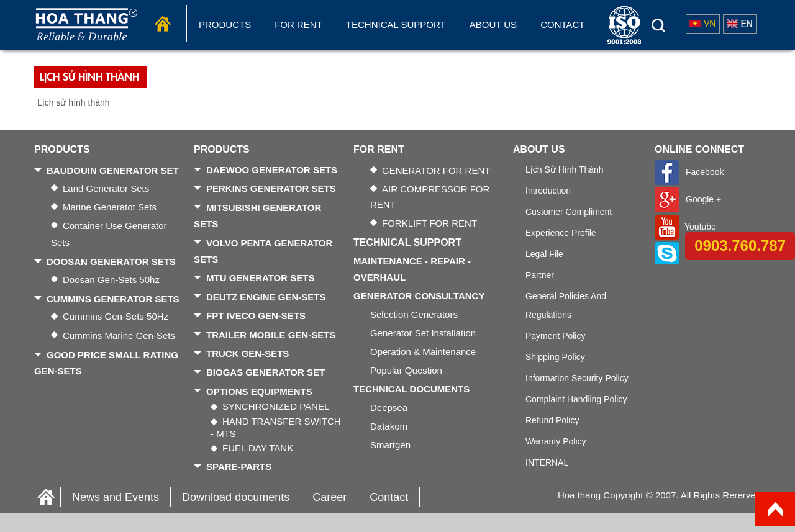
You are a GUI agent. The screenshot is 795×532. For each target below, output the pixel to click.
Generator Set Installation (423, 333)
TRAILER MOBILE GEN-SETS (271, 335)
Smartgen (390, 445)
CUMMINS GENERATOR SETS (113, 299)
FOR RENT (298, 25)
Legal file (544, 254)
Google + (688, 199)
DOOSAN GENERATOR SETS (111, 262)
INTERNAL (547, 462)
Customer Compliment (569, 212)
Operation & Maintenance (423, 352)
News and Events (116, 497)
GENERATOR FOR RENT (436, 170)
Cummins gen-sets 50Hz (116, 316)
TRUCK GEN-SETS (248, 354)
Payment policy (555, 336)
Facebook (689, 172)
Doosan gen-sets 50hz (111, 280)
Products (225, 25)
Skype (682, 253)
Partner (540, 275)
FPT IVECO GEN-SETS (256, 316)
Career (329, 497)
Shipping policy (555, 357)
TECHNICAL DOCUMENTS (411, 389)
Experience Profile (561, 233)
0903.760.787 (740, 246)
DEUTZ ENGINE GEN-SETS (266, 297)
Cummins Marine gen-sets (119, 336)
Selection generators (414, 314)
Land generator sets (106, 188)
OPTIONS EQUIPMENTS (259, 391)
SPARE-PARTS (239, 467)
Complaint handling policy (576, 399)
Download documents (236, 497)
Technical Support (396, 25)
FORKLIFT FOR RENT (429, 223)
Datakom (389, 426)
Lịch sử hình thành (565, 169)
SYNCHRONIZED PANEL (276, 406)
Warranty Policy (556, 441)
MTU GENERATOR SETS (260, 278)
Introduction (548, 191)
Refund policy (552, 420)
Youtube (685, 227)
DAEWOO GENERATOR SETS (272, 170)
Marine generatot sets (110, 207)
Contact (562, 25)
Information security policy (577, 378)
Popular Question (406, 370)
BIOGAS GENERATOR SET (266, 372)
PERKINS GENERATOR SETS (271, 188)
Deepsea (389, 408)
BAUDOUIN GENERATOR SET (113, 170)
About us (493, 25)
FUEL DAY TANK (258, 448)
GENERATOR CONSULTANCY (419, 296)
